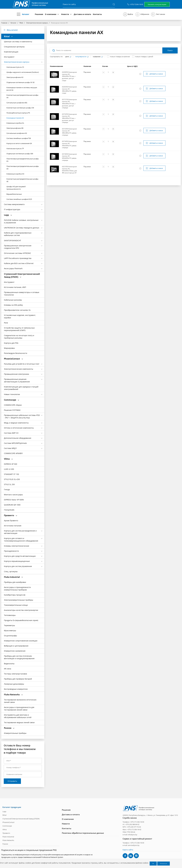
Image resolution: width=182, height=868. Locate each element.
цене (67, 57)
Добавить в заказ (156, 74)
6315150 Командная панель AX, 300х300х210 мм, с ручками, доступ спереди (69, 104)
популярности (81, 57)
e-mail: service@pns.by (131, 845)
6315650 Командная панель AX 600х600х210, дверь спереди (69, 157)
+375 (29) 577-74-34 (134, 827)
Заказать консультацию (157, 4)
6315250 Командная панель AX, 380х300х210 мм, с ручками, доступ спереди (69, 118)
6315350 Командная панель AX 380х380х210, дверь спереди (69, 132)
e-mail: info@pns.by (130, 834)
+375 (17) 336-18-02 (134, 829)
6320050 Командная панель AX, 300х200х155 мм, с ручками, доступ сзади (69, 76)
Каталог (26, 14)
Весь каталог (12, 30)
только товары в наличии (120, 57)
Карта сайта (128, 850)
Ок (153, 864)
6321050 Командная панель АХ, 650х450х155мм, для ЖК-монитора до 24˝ (69, 170)
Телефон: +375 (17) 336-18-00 (133, 822)
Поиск (170, 50)
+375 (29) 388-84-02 (132, 824)
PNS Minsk (131, 832)
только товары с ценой (144, 57)
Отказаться (164, 864)
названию (97, 57)
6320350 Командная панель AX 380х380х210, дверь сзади (69, 90)
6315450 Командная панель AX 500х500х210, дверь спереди (69, 144)
